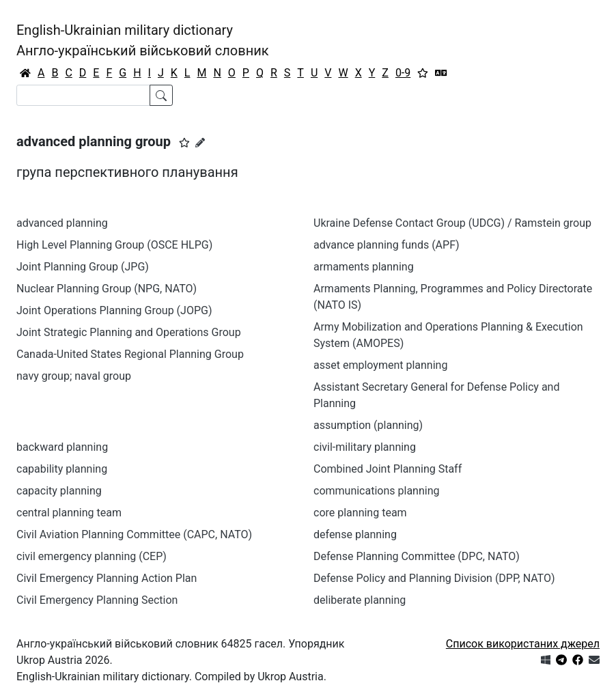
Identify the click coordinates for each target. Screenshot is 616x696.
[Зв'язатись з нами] (594, 660)
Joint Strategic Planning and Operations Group (129, 332)
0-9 (403, 73)
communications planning (376, 491)
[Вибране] (423, 73)
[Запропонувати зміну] (200, 143)
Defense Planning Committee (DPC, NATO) (417, 556)
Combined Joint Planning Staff (388, 469)
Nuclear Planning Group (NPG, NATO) (107, 289)
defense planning (355, 534)
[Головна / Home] (25, 73)
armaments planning (364, 267)
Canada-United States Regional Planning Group (130, 354)
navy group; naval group (74, 376)
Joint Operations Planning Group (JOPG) (114, 310)
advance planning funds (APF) (387, 245)
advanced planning (62, 223)
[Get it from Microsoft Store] (546, 660)
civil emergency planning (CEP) (92, 556)
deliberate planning (360, 600)
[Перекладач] (441, 73)
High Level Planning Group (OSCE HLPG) (114, 245)
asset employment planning (380, 365)
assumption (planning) (368, 425)
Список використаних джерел (523, 644)
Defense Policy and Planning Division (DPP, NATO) (434, 578)
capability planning (62, 469)
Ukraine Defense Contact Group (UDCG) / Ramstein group (452, 223)
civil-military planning (365, 447)
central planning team (69, 513)
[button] (184, 143)
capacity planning (59, 491)
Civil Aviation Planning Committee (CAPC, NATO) (134, 534)
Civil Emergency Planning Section (97, 600)
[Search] (83, 95)
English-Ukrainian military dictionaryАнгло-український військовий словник (143, 40)
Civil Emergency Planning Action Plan (107, 578)
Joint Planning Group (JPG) (83, 267)
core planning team (360, 513)
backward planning (62, 447)
